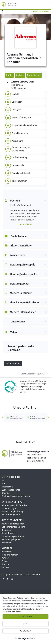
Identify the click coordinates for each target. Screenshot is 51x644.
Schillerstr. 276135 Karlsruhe (23, 85)
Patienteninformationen (13, 524)
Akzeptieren (25, 617)
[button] (25, 94)
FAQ (3, 480)
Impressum (7, 552)
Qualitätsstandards (11, 490)
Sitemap (6, 493)
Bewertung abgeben (41, 11)
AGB (3, 484)
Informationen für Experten (14, 505)
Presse (5, 561)
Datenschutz (7, 487)
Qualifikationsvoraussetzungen (16, 496)
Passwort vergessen (11, 515)
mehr (25, 624)
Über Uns (6, 564)
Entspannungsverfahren (13, 536)
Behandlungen (8, 533)
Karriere (5, 567)
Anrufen (9, 75)
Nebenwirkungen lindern (13, 527)
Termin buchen (34, 75)
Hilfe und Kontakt (10, 555)
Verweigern (25, 631)
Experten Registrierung (12, 512)
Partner (5, 558)
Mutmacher (7, 543)
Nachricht (20, 75)
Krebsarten (7, 530)
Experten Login (9, 508)
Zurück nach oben (25, 442)
